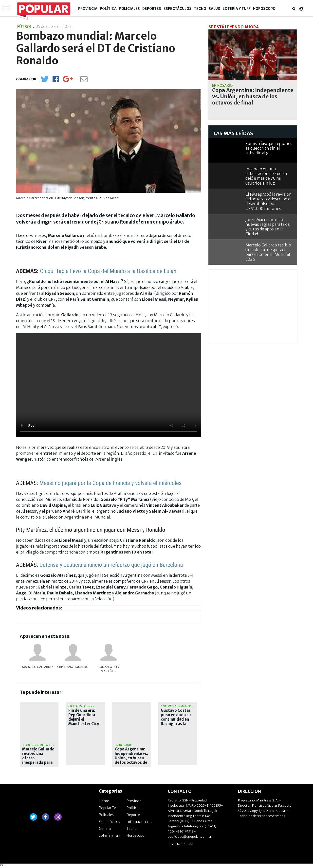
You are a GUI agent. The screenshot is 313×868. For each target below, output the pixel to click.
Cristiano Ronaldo (73, 667)
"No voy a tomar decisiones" (185, 706)
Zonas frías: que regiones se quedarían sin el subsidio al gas (269, 148)
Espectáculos (177, 9)
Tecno (200, 9)
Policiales (129, 9)
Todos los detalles (38, 745)
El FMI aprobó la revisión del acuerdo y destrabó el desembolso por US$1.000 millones (269, 201)
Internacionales (139, 822)
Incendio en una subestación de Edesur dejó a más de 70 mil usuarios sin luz (267, 176)
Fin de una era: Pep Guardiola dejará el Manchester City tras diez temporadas (84, 722)
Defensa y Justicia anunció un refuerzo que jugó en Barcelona (111, 565)
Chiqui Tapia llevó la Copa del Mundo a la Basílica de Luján (108, 271)
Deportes (152, 9)
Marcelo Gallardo (37, 667)
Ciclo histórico (81, 706)
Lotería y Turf (237, 9)
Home (104, 801)
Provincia (88, 9)
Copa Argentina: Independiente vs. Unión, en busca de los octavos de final (131, 758)
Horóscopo (264, 9)
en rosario (124, 745)
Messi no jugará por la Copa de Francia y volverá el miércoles (110, 483)
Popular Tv (107, 808)
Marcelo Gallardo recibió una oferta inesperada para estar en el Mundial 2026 (38, 760)
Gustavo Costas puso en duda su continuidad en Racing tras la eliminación (176, 719)
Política (108, 9)
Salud (214, 9)
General (105, 829)
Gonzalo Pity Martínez (108, 669)
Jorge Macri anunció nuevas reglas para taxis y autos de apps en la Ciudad (268, 227)
